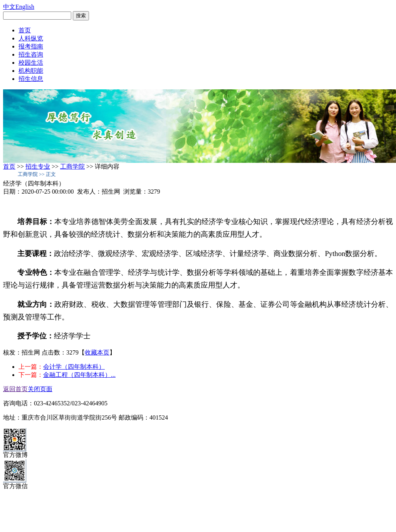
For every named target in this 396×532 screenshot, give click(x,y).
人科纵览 (31, 38)
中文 (9, 7)
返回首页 (15, 389)
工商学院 (72, 166)
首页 (25, 30)
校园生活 (31, 63)
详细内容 (107, 166)
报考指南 (31, 46)
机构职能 (31, 71)
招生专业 (38, 166)
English (25, 7)
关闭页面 (40, 389)
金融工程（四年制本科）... (79, 375)
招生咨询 (31, 54)
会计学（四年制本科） (74, 367)
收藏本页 (97, 352)
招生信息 (31, 79)
